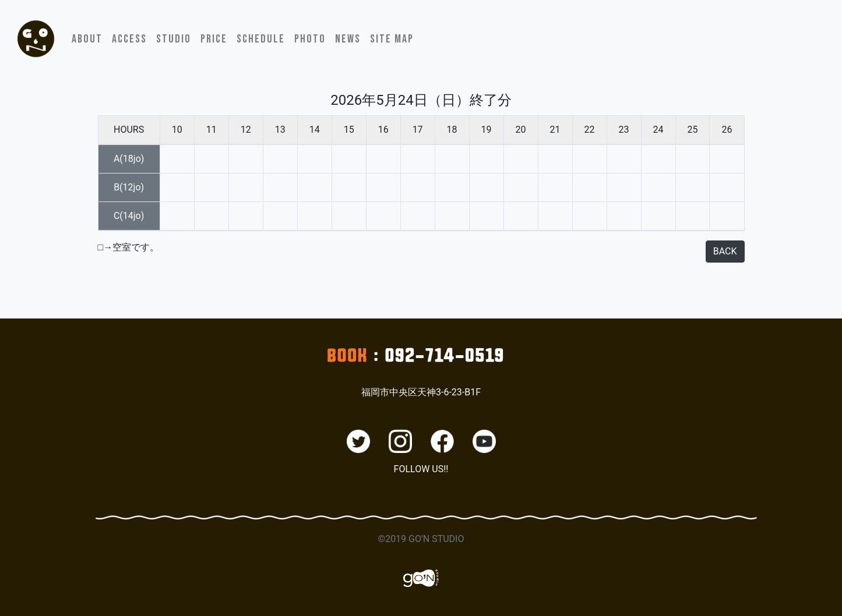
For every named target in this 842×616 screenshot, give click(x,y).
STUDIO (174, 39)
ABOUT (87, 39)
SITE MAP (392, 39)
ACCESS (129, 39)
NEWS (348, 39)
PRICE (214, 39)
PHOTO (310, 39)
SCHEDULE (261, 39)
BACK (725, 251)
